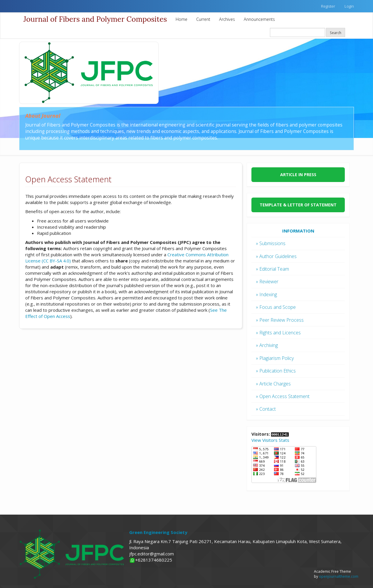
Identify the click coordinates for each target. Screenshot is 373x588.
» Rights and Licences (278, 333)
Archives (227, 19)
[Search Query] (298, 32)
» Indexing (266, 294)
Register (328, 6)
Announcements (259, 19)
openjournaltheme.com (339, 576)
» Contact (266, 409)
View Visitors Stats (270, 440)
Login (349, 6)
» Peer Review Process (280, 320)
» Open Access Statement (283, 396)
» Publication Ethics (276, 371)
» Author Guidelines (276, 256)
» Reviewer (267, 282)
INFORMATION (298, 231)
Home (182, 19)
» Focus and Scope (276, 307)
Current (203, 19)
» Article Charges (273, 384)
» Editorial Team (272, 269)
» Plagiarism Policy (275, 358)
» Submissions (271, 243)
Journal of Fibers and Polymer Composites (95, 19)
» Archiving (267, 345)
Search (336, 33)
